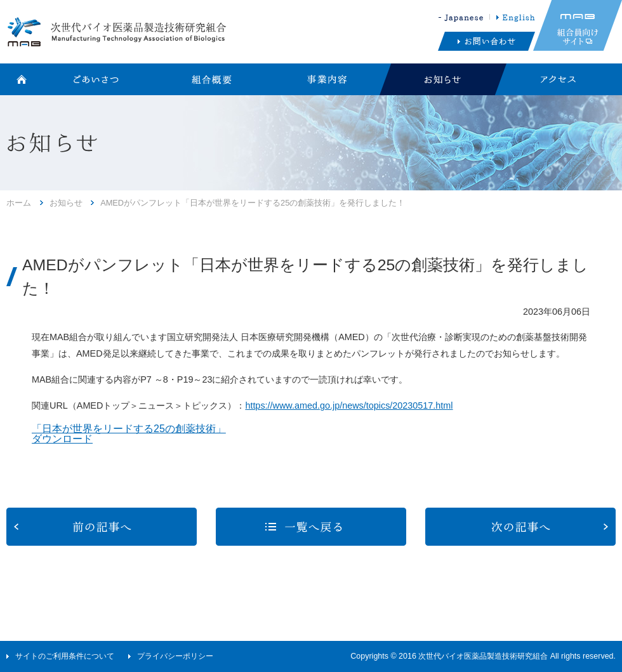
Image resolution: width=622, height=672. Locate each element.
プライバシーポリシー (175, 656)
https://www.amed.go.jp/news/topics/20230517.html (349, 405)
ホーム (19, 203)
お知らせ (66, 203)
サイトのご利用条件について (65, 656)
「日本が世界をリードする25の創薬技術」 (129, 429)
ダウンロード (62, 439)
